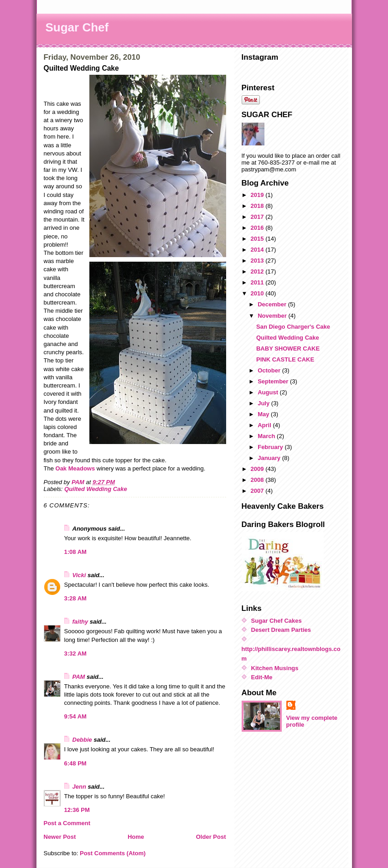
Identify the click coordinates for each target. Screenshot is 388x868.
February (271, 447)
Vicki (79, 575)
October (270, 370)
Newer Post (60, 837)
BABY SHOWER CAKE (288, 349)
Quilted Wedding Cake (96, 489)
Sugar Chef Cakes (277, 621)
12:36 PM (77, 810)
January (270, 458)
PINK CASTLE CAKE (285, 359)
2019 (258, 195)
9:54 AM (75, 716)
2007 (258, 491)
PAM (79, 677)
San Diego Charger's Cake (293, 327)
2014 (258, 250)
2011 (258, 282)
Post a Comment (67, 823)
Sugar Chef (77, 27)
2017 (258, 217)
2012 (258, 271)
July (264, 403)
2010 (258, 293)
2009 (258, 469)
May (264, 414)
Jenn (79, 787)
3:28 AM (75, 598)
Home (136, 837)
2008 (258, 480)
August (269, 392)
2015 (258, 239)
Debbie (82, 740)
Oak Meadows (76, 468)
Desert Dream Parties (281, 630)
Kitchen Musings (275, 668)
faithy (80, 622)
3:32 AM (75, 654)
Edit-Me (262, 677)
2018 (258, 206)
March (267, 436)
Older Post (211, 837)
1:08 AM (75, 552)
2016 (258, 228)
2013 (258, 261)
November (273, 316)
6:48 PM (75, 763)
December (273, 304)
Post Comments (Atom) (113, 853)
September (274, 381)
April (265, 425)
